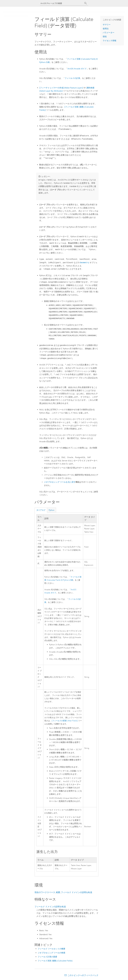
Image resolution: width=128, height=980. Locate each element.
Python (52, 510)
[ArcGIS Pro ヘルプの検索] (62, 3)
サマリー (107, 25)
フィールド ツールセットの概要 (51, 949)
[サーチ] (86, 3)
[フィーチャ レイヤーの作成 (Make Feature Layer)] (61, 88)
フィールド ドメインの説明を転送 (77, 892)
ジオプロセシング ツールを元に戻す (60, 482)
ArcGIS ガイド (77, 69)
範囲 (58, 892)
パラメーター (109, 33)
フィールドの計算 (72, 78)
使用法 (106, 29)
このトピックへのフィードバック (83, 975)
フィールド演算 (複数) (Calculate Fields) (55, 961)
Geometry (85, 263)
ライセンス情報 (110, 41)
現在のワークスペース (45, 892)
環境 (105, 37)
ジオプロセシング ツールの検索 (51, 953)
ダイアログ (41, 510)
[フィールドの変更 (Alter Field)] (65, 721)
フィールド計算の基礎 (47, 957)
